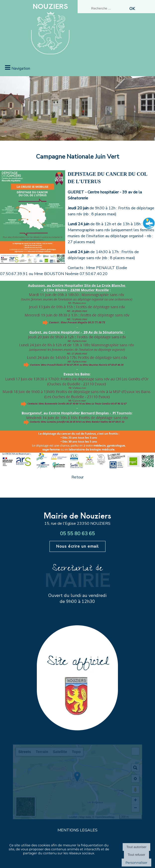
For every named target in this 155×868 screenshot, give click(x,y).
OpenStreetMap (105, 817)
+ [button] (135, 801)
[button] (135, 751)
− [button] (135, 808)
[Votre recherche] (109, 8)
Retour (77, 477)
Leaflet (73, 817)
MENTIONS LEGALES (77, 830)
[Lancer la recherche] (132, 9)
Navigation (21, 68)
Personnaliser (136, 863)
